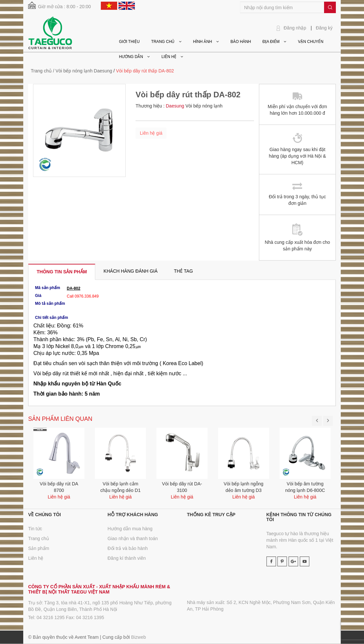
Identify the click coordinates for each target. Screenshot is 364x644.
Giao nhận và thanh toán (133, 538)
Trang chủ (39, 538)
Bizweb (139, 637)
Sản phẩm (39, 548)
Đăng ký (324, 28)
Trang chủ (41, 71)
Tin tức (35, 529)
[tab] (62, 272)
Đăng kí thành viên (127, 558)
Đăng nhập (295, 28)
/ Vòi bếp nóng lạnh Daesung (83, 71)
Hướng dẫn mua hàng (130, 529)
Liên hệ (36, 558)
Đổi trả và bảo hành (128, 548)
